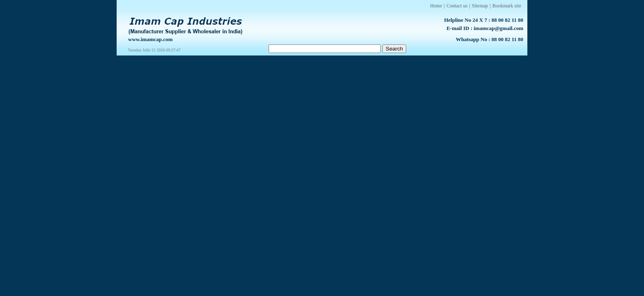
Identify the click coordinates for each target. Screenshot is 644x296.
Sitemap (480, 6)
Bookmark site (507, 6)
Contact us (457, 6)
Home (436, 6)
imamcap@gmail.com (498, 28)
